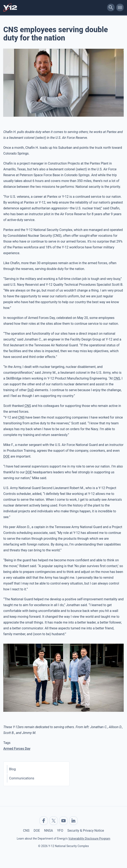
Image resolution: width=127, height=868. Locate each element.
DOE (37, 831)
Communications (22, 778)
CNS (26, 831)
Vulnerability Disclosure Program (89, 839)
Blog (12, 769)
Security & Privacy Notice (86, 831)
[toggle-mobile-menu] (120, 7)
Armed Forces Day (17, 749)
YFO (60, 831)
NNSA (49, 831)
